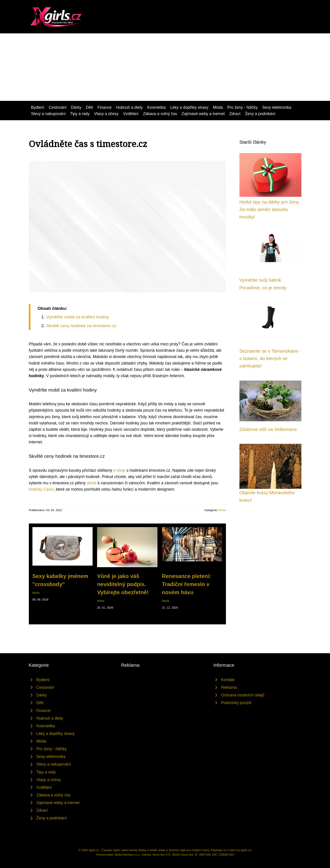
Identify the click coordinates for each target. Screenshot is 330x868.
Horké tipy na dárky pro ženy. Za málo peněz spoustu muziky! (270, 209)
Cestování (58, 107)
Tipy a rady (80, 114)
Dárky (76, 107)
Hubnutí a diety (129, 107)
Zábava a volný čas (160, 114)
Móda (218, 107)
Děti (89, 107)
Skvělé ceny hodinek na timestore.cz (81, 326)
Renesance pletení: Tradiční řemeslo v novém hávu (187, 584)
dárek (92, 483)
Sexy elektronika (277, 107)
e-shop (119, 470)
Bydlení (38, 107)
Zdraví (235, 114)
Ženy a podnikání (260, 114)
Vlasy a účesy (106, 114)
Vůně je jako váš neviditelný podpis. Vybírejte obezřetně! (123, 584)
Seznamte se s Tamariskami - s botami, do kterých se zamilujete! (270, 358)
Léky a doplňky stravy (189, 107)
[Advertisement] (165, 67)
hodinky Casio (41, 489)
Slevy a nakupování (48, 114)
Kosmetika (157, 107)
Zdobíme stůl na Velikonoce (268, 429)
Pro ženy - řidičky (242, 107)
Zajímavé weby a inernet (203, 114)
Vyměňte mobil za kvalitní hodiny (78, 317)
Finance (105, 107)
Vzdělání (131, 114)
